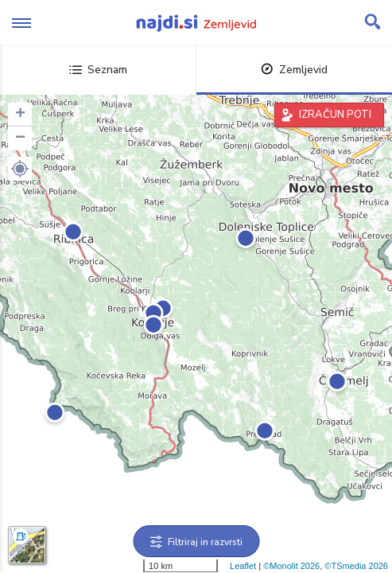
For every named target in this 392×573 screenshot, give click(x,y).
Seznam (98, 70)
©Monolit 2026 (291, 566)
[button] (20, 169)
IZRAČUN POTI (335, 115)
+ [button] (20, 115)
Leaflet (243, 566)
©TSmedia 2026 (356, 566)
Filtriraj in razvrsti (196, 542)
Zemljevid (294, 70)
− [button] (20, 138)
